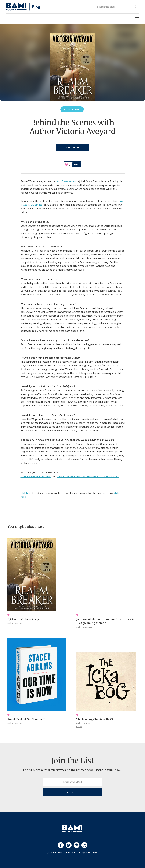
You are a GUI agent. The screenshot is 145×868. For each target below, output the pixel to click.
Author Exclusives (15, 623)
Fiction (79, 727)
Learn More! (72, 147)
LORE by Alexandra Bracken (36, 476)
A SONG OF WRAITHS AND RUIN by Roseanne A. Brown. (88, 476)
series (66, 181)
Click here (26, 493)
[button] (137, 19)
